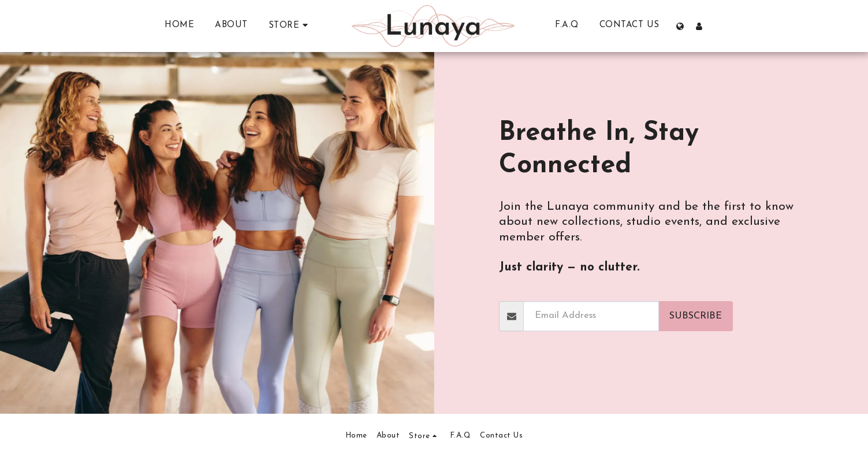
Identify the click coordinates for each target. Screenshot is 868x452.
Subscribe (696, 316)
